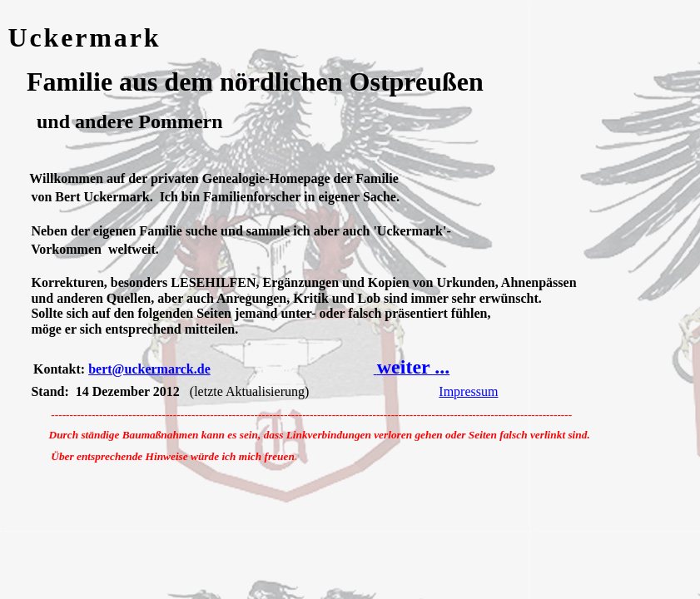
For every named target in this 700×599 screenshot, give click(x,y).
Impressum (468, 391)
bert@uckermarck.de (149, 369)
